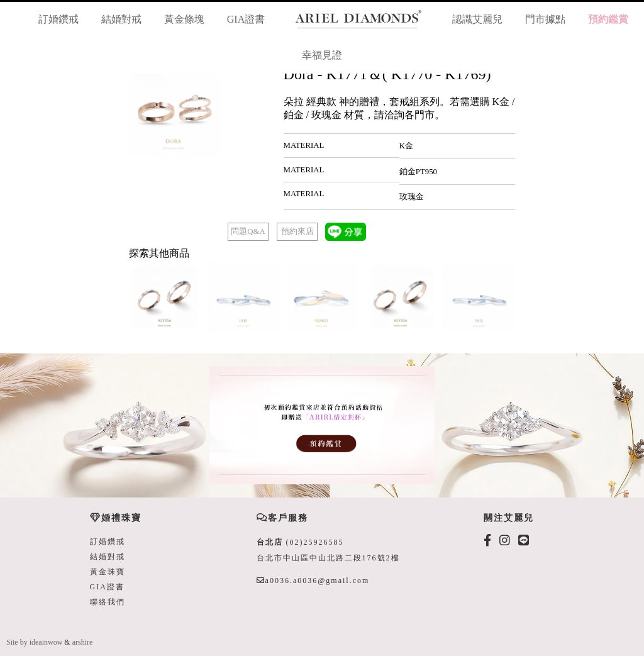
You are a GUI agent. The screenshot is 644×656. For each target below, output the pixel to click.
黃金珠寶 (108, 572)
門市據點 (545, 19)
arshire (83, 642)
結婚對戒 (121, 19)
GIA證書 (246, 19)
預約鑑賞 (608, 19)
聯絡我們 (108, 602)
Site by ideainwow (34, 642)
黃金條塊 (184, 19)
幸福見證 (322, 55)
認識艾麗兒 (477, 19)
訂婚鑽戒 (58, 19)
